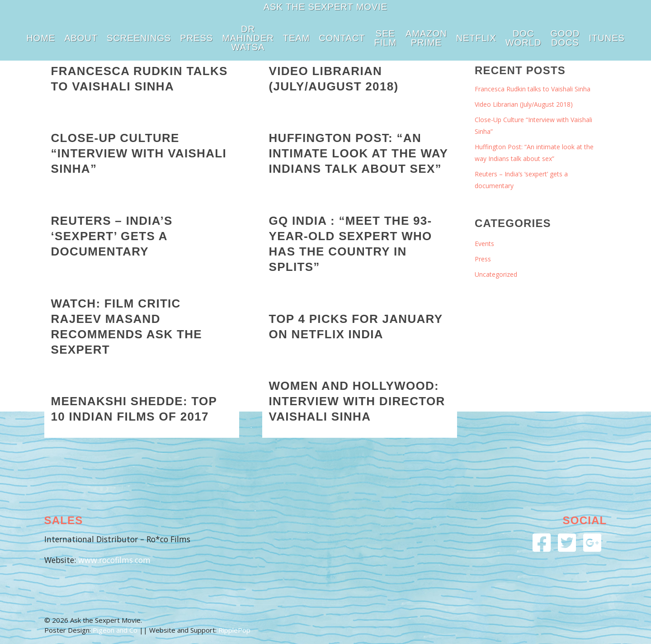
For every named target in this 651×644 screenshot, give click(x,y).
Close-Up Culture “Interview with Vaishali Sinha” (533, 125)
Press (483, 259)
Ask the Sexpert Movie (325, 7)
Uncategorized (496, 274)
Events (484, 244)
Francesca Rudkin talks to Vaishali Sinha (533, 89)
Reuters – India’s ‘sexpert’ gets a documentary (521, 180)
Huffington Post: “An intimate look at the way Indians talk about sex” (534, 153)
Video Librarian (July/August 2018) (524, 104)
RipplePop (234, 630)
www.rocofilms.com (114, 560)
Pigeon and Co (115, 630)
